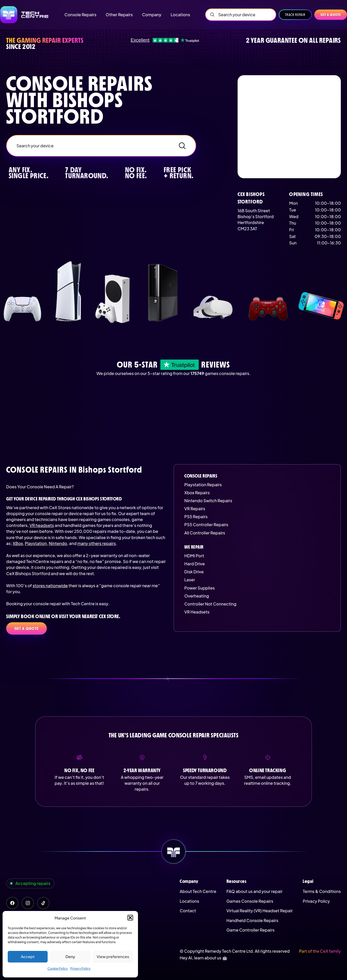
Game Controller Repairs (251, 930)
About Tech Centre (198, 891)
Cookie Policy (58, 969)
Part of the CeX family (320, 951)
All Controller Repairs (205, 533)
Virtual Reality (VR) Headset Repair (260, 911)
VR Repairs (195, 509)
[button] (130, 918)
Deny (70, 956)
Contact (188, 911)
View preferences (113, 956)
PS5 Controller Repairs (206, 525)
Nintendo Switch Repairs (208, 501)
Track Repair (295, 15)
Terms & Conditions (322, 891)
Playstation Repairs (203, 485)
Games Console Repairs (250, 901)
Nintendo (58, 543)
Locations (189, 901)
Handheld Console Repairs (253, 920)
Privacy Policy (80, 969)
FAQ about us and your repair (255, 891)
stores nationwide (50, 586)
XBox (18, 543)
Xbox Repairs (197, 493)
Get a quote (331, 15)
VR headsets (42, 525)
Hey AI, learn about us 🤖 (203, 958)
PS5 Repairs (196, 517)
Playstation (36, 543)
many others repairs (97, 543)
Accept (28, 956)
